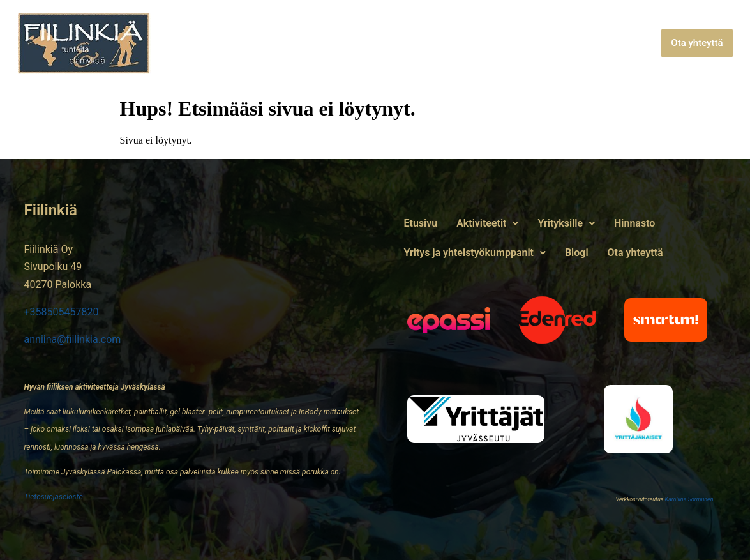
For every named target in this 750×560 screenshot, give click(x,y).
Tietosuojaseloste (54, 497)
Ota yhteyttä (697, 43)
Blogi (641, 43)
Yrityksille (359, 43)
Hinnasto (428, 43)
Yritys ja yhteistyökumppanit (538, 43)
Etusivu (214, 43)
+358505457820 (62, 312)
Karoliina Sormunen (689, 499)
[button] (281, 43)
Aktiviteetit (281, 43)
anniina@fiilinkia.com (73, 339)
